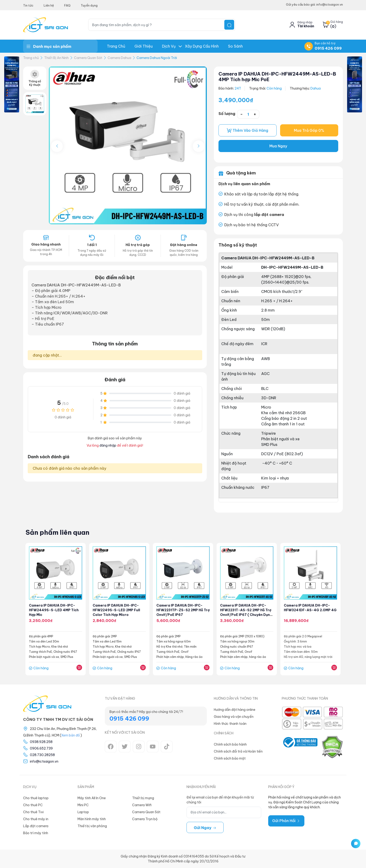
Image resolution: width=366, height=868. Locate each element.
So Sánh (235, 46)
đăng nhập (108, 445)
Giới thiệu (144, 46)
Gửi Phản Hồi (286, 821)
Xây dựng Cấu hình (202, 46)
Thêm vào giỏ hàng (247, 130)
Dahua (316, 88)
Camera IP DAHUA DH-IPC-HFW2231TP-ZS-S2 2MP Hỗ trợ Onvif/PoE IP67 (180, 610)
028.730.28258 (42, 755)
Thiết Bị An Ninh (56, 58)
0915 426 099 (328, 48)
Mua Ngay (278, 146)
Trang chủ (116, 46)
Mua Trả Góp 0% (309, 131)
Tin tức (28, 5)
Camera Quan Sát (88, 58)
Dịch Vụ (169, 46)
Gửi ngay (205, 828)
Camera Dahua (119, 58)
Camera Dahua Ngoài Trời (157, 58)
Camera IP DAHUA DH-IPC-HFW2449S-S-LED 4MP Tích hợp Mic (54, 610)
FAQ (67, 5)
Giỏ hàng (337, 22)
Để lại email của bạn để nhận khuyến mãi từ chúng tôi (220, 800)
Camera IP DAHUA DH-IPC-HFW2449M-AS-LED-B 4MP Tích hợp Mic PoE (278, 77)
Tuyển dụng (89, 5)
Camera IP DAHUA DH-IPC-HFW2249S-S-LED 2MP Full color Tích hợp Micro (116, 610)
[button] (199, 146)
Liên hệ (49, 5)
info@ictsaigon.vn (44, 761)
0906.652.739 (41, 748)
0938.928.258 (41, 742)
